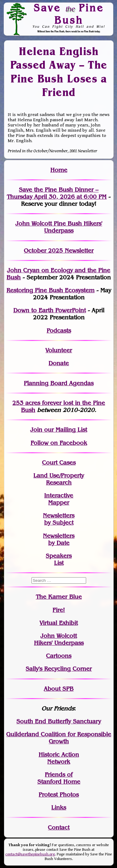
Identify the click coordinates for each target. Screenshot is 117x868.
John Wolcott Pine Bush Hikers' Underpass (59, 227)
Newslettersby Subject (59, 519)
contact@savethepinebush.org (30, 854)
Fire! (59, 610)
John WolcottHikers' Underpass (59, 639)
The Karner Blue (59, 597)
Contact (59, 828)
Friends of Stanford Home (59, 778)
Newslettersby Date (59, 539)
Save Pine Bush (69, 14)
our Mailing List (65, 430)
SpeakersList (59, 559)
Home (59, 170)
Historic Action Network (59, 758)
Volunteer (59, 350)
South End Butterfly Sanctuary (59, 721)
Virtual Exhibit (59, 623)
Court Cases (59, 463)
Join (36, 430)
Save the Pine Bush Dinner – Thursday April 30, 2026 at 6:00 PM (57, 193)
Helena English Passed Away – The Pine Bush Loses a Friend (59, 72)
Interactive (59, 496)
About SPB (59, 689)
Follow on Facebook (59, 443)
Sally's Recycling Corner (59, 669)
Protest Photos (59, 795)
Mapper (59, 503)
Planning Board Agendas (59, 383)
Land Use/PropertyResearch (59, 479)
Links (59, 808)
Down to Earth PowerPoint (50, 310)
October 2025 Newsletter (59, 251)
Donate (59, 363)
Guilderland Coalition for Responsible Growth (59, 738)
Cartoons (59, 656)
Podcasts (59, 331)
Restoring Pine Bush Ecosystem (50, 290)
